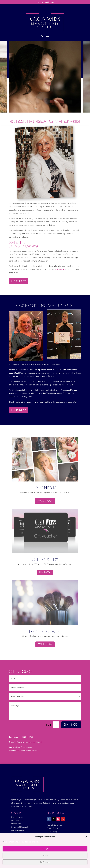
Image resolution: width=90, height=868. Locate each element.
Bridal (14, 817)
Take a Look (45, 501)
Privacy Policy (52, 828)
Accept (45, 849)
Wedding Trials (17, 820)
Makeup (19, 817)
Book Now (45, 644)
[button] (86, 837)
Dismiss (45, 855)
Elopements (16, 824)
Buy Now (45, 572)
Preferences (45, 862)
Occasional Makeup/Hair (21, 827)
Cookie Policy (52, 832)
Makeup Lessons (18, 830)
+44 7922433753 (47, 2)
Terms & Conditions (54, 825)
